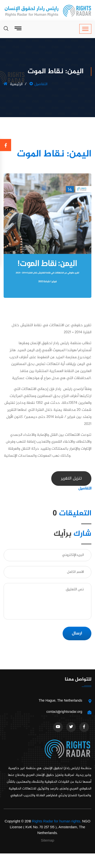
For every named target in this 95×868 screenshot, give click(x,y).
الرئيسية (13, 84)
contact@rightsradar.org (64, 712)
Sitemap (47, 841)
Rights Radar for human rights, (56, 822)
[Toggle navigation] (85, 29)
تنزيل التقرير (71, 479)
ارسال (77, 633)
